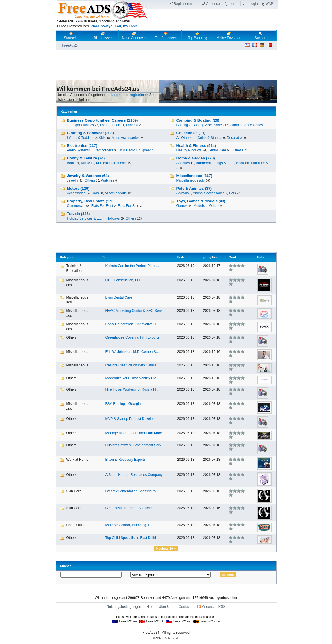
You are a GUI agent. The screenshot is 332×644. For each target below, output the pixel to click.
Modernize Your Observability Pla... (132, 378)
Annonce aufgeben (221, 4)
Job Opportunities (80, 125)
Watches (108, 180)
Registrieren (183, 4)
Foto (260, 257)
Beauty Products (189, 150)
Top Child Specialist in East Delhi (131, 538)
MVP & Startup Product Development (134, 419)
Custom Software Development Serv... (135, 445)
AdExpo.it (171, 638)
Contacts (185, 607)
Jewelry (73, 180)
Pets (233, 193)
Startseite (71, 36)
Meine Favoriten (229, 36)
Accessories (76, 193)
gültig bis (210, 257)
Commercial (76, 206)
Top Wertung (197, 36)
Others (131, 125)
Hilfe (150, 607)
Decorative (235, 138)
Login (253, 4)
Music (85, 163)
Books (72, 163)
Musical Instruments (111, 163)
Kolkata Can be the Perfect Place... (132, 266)
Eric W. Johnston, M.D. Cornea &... (132, 352)
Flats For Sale (128, 206)
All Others (184, 138)
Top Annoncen (166, 36)
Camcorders (104, 150)
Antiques (183, 163)
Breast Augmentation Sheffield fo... (132, 491)
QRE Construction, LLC (123, 280)
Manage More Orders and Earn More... (135, 433)
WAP (269, 4)
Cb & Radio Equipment (135, 150)
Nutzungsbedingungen (124, 607)
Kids (102, 138)
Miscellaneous (116, 193)
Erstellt (182, 257)
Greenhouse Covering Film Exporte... (134, 337)
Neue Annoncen (134, 36)
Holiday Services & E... (85, 218)
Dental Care (217, 150)
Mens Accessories (125, 138)
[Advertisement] (213, 20)
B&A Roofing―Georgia (123, 404)
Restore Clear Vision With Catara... (132, 365)
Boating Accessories (208, 125)
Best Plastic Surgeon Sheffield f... (131, 508)
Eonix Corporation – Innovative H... (132, 324)
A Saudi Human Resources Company (134, 475)
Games (182, 206)
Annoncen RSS (214, 607)
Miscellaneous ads (191, 180)
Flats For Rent (102, 206)
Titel (105, 257)
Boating (182, 125)
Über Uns (166, 607)
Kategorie (67, 257)
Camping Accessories (246, 125)
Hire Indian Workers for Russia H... (132, 389)
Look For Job (110, 125)
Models (199, 206)
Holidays (113, 218)
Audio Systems (78, 150)
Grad (232, 257)
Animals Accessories (209, 193)
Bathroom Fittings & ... (213, 163)
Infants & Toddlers (81, 138)
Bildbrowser (103, 36)
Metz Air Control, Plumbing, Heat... (132, 525)
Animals (183, 193)
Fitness (238, 150)
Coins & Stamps (210, 138)
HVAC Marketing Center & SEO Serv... (135, 311)
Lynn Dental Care (119, 297)
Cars (95, 193)
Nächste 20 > (166, 549)
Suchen (261, 36)
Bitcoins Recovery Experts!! (127, 460)
